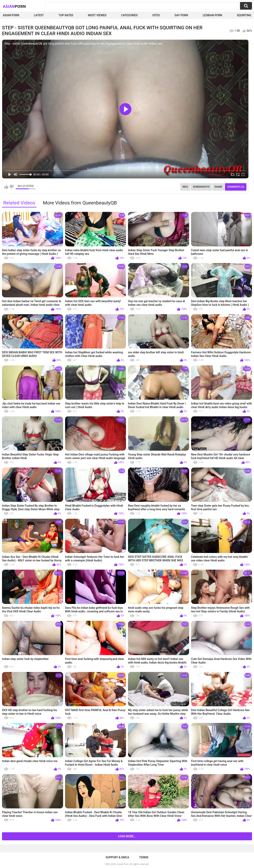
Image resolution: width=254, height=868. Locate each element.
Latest (39, 15)
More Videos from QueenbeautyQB (80, 203)
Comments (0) (236, 187)
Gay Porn (181, 15)
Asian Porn (11, 15)
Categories (129, 15)
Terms (144, 857)
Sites (156, 15)
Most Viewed (97, 15)
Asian (14, 6)
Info (185, 187)
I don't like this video (12, 187)
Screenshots (201, 187)
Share (218, 187)
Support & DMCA (117, 857)
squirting (244, 15)
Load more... (127, 836)
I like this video (6, 187)
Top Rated (66, 15)
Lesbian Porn (212, 15)
